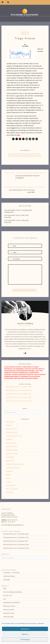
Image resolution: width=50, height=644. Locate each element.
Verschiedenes (11, 485)
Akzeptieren (25, 629)
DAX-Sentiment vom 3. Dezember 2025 (18, 394)
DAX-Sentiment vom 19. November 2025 (19, 401)
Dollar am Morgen (12, 450)
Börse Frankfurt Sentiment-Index (17, 155)
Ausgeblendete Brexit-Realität (27, 176)
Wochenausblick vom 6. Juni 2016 (22, 190)
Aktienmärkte (10, 422)
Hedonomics (10, 461)
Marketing (9, 471)
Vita (5, 599)
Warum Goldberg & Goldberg (13, 592)
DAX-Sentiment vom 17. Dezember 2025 (19, 387)
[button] (13, 139)
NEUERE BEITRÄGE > (41, 187)
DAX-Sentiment (36, 155)
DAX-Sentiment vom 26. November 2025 (19, 397)
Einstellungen (25, 639)
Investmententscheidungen (15, 464)
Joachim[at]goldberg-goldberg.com (12, 525)
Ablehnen (25, 634)
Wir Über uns (8, 595)
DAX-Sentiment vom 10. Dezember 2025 (19, 390)
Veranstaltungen (9, 617)
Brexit (29, 155)
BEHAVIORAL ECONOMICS (12, 603)
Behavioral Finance (9, 606)
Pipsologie (7, 580)
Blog (5, 588)
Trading (9, 482)
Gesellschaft (10, 457)
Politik (8, 478)
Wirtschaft (9, 492)
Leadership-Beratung (13, 468)
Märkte (25, 33)
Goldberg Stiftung (9, 576)
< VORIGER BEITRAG (9, 173)
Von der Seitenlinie (12, 489)
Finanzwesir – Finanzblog (11, 573)
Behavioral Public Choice (14, 436)
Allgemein (9, 425)
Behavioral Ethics (12, 429)
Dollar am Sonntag (12, 454)
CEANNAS (9, 439)
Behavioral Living (12, 432)
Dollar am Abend (12, 446)
